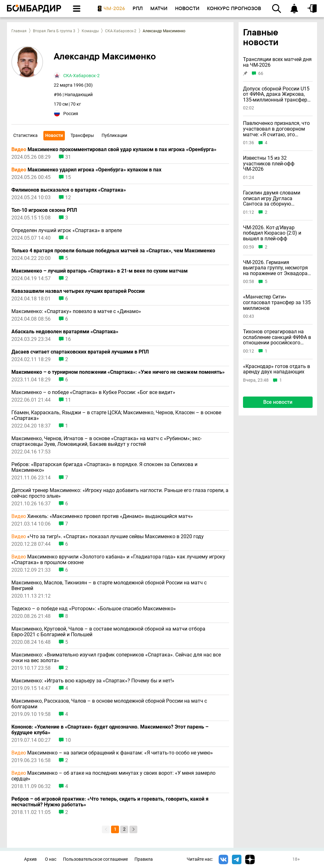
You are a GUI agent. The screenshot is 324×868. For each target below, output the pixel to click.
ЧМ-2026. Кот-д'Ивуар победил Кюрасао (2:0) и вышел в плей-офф (272, 233)
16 (68, 339)
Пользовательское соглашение (95, 859)
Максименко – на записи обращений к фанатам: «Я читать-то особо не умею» (112, 753)
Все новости (278, 402)
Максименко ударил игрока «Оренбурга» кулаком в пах (86, 170)
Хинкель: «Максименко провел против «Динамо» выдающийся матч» (102, 516)
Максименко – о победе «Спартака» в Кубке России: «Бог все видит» (93, 392)
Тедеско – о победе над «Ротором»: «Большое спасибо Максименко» (94, 609)
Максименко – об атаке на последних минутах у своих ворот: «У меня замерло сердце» (113, 776)
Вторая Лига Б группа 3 (54, 31)
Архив (30, 859)
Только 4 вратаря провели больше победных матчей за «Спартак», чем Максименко (113, 251)
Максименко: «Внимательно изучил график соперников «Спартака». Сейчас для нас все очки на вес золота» (116, 658)
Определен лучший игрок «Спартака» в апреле (67, 231)
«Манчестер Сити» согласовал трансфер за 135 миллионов (277, 302)
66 (261, 74)
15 (68, 177)
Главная (19, 31)
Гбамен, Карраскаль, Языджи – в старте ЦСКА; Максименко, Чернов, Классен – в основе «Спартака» (116, 416)
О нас (51, 859)
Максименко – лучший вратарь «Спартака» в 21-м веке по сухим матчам (100, 271)
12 (68, 198)
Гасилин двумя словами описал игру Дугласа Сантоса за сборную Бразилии (272, 198)
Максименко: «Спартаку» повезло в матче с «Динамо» (76, 311)
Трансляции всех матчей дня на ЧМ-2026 (277, 62)
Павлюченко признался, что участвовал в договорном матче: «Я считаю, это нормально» (276, 129)
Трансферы (82, 135)
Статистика (25, 135)
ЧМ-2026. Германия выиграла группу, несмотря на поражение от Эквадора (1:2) (275, 268)
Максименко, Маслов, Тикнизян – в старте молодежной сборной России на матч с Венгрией (109, 586)
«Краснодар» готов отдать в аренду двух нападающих (277, 369)
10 (68, 740)
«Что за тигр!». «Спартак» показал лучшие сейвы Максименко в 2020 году (108, 537)
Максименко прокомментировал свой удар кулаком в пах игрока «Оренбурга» (114, 150)
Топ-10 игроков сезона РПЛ (44, 210)
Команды (90, 31)
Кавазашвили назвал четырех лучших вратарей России (78, 291)
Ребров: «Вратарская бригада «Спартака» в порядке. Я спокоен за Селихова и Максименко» (104, 467)
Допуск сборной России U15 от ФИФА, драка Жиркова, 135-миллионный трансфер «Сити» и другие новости (276, 94)
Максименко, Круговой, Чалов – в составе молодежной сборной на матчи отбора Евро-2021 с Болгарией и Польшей (108, 632)
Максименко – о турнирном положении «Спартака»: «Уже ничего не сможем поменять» (118, 372)
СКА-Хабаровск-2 (121, 31)
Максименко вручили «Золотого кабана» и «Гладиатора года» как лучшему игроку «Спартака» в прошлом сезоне (118, 560)
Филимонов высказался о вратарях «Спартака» (69, 190)
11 (68, 400)
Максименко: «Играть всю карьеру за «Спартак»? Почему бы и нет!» (93, 681)
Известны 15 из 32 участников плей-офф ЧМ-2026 (269, 164)
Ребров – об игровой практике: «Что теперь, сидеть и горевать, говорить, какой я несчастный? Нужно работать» (110, 802)
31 (68, 157)
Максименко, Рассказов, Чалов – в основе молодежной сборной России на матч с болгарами (109, 704)
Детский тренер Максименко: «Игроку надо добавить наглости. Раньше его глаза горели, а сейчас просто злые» (120, 493)
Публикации (114, 135)
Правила (144, 859)
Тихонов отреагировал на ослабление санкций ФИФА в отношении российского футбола (277, 337)
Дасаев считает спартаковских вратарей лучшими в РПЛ (80, 352)
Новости (54, 135)
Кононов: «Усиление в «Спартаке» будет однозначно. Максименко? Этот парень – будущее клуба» (110, 730)
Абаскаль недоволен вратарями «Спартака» (65, 332)
